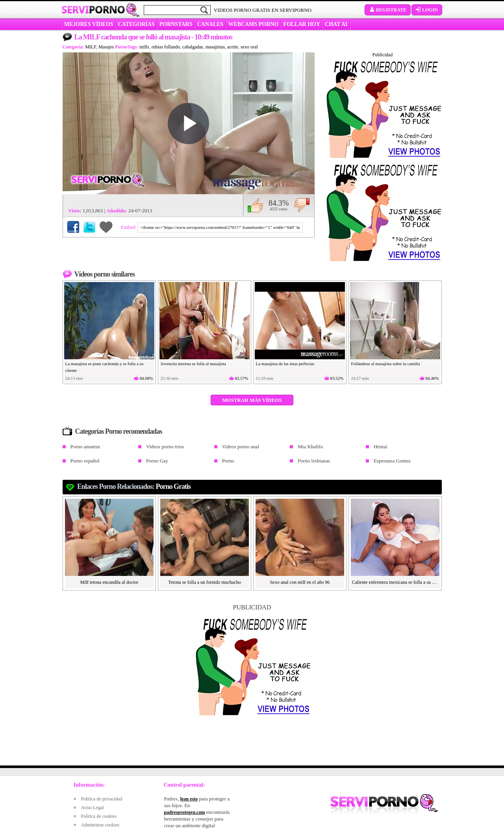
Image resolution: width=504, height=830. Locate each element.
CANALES (210, 24)
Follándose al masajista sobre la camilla (386, 364)
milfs (144, 47)
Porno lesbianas (314, 461)
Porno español (85, 461)
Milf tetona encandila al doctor (109, 582)
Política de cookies (99, 816)
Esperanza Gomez (392, 461)
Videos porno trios (165, 447)
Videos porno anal (241, 447)
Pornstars (176, 24)
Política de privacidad (102, 799)
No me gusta (302, 205)
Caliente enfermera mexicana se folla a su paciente (395, 582)
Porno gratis (173, 486)
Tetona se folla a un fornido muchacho (204, 582)
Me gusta (255, 205)
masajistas (215, 47)
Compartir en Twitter (89, 227)
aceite (233, 47)
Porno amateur (85, 447)
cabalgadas (193, 47)
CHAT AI (336, 24)
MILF (91, 47)
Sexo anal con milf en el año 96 (300, 582)
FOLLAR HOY (302, 24)
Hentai (381, 447)
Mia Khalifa (310, 447)
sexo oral (249, 47)
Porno (228, 461)
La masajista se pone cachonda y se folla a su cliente (105, 367)
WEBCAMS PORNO (253, 24)
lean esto (189, 799)
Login (427, 10)
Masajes (106, 47)
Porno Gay (157, 461)
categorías (136, 24)
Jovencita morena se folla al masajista (193, 364)
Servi (93, 9)
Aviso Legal (93, 808)
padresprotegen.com (185, 812)
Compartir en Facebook (73, 227)
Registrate (388, 10)
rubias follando (166, 47)
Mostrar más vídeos (252, 400)
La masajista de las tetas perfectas (285, 364)
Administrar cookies (100, 825)
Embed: (130, 227)
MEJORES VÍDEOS (89, 24)
